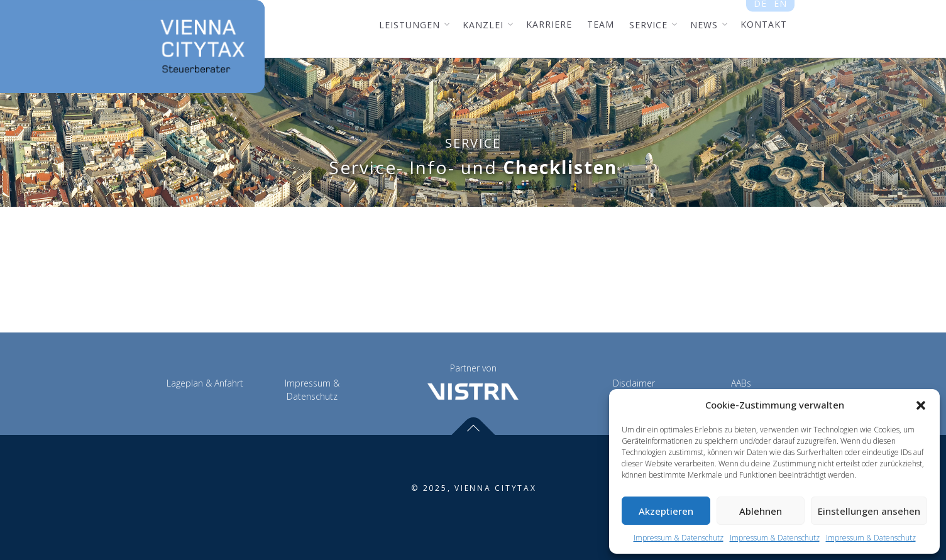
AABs (741, 383)
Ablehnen (761, 511)
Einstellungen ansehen (869, 511)
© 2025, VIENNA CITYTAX (474, 488)
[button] (921, 405)
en (780, 7)
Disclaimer (634, 383)
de (760, 7)
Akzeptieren (666, 511)
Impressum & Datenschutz (679, 538)
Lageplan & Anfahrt (205, 383)
